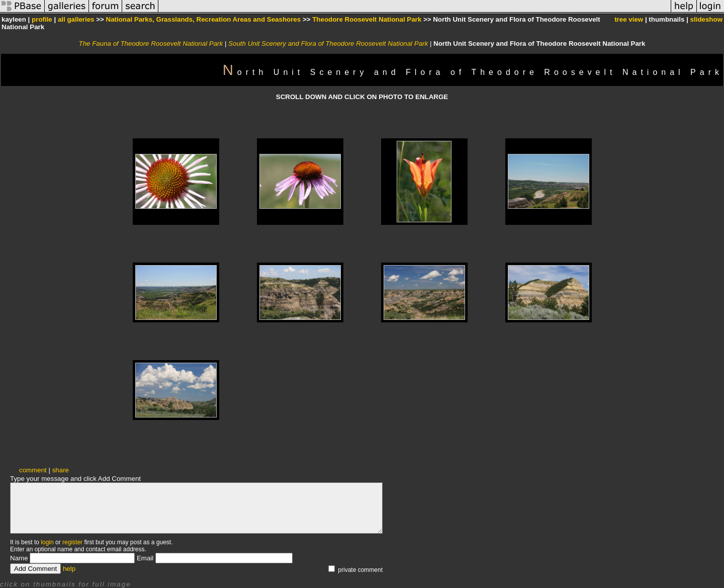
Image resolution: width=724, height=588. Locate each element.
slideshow (706, 19)
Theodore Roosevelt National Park (367, 19)
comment (33, 470)
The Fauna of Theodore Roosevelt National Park (151, 44)
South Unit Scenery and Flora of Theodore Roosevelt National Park (328, 44)
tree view (629, 19)
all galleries (76, 19)
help (69, 569)
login (47, 542)
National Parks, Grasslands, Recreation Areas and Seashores (204, 19)
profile (42, 19)
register (72, 542)
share (61, 470)
